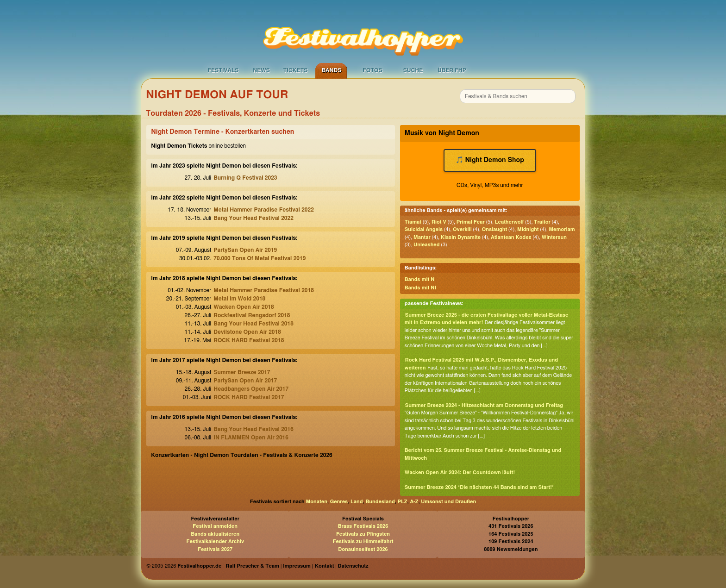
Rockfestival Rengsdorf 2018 (252, 315)
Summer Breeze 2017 (242, 372)
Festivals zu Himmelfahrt (363, 541)
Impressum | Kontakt (308, 566)
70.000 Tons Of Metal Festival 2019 (260, 258)
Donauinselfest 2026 (363, 549)
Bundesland (380, 502)
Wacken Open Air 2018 (244, 307)
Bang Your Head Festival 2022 (253, 218)
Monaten (317, 502)
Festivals (223, 70)
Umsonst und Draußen (448, 502)
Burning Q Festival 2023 (245, 178)
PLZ (403, 502)
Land (357, 502)
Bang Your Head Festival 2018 (253, 324)
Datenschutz (353, 566)
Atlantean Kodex (511, 237)
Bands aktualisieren (215, 534)
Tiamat (413, 222)
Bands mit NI (420, 288)
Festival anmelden (215, 526)
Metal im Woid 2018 (239, 299)
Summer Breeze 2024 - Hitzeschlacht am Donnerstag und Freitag (484, 405)
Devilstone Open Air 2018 (247, 332)
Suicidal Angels (424, 229)
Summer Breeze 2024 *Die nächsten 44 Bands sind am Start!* (479, 487)
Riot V (439, 222)
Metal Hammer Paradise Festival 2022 (264, 210)
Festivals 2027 (215, 549)
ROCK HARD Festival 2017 (249, 397)
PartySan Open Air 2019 (245, 250)
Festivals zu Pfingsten (363, 534)
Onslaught (495, 229)
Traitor (542, 222)
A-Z (414, 502)
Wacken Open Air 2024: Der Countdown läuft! (460, 472)
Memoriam (562, 229)
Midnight (528, 229)
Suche (413, 70)
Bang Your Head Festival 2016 (253, 429)
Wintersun (554, 237)
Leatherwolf (510, 222)
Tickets (296, 70)
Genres (339, 502)
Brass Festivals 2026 (363, 526)
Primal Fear (471, 222)
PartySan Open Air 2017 (245, 381)
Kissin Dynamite (461, 237)
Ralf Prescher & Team (253, 566)
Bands (332, 70)
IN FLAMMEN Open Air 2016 (251, 438)
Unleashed (426, 245)
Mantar (422, 237)
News (261, 70)
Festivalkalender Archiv (215, 541)
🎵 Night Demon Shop (490, 160)
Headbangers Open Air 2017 (251, 389)
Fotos (372, 70)
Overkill (462, 229)
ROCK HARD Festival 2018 (249, 340)
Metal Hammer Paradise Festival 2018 (264, 290)
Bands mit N (420, 279)
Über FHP (452, 70)
